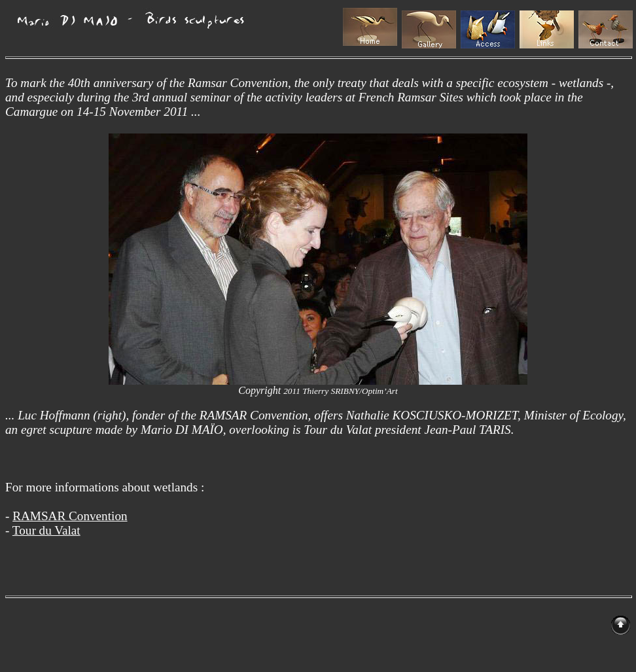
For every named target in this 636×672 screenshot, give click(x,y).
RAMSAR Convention (70, 516)
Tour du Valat (46, 530)
